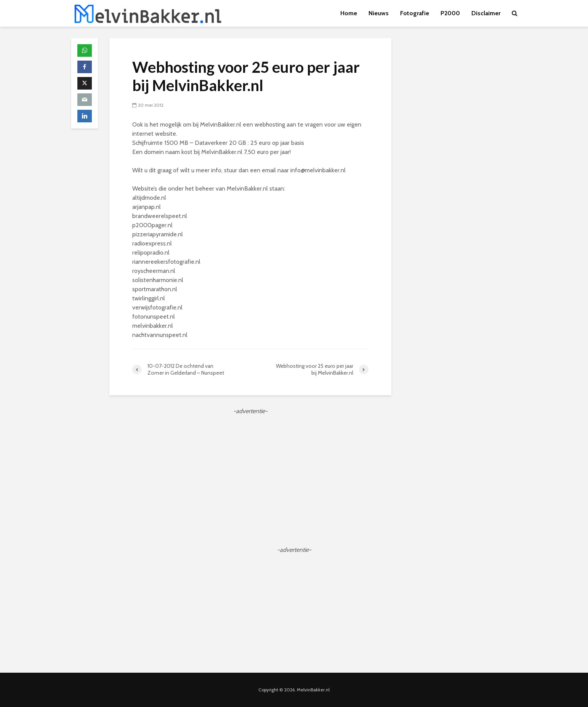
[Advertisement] (250, 469)
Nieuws (379, 13)
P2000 (450, 13)
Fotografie (415, 13)
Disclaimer (486, 13)
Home (349, 13)
